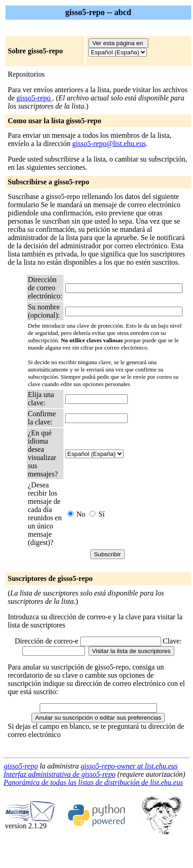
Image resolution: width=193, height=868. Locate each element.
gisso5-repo (34, 98)
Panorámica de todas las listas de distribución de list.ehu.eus (93, 782)
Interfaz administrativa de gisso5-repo (60, 774)
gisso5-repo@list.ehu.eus (109, 144)
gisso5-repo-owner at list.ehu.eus (129, 766)
